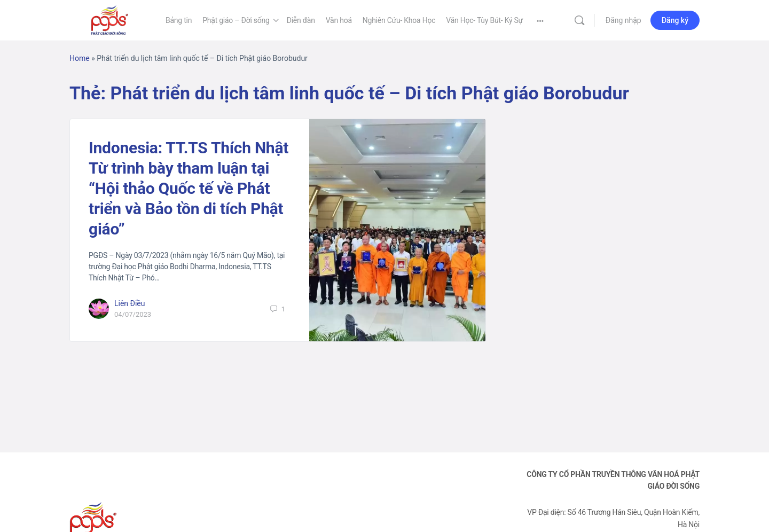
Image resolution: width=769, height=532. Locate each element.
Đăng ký (675, 20)
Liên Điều (130, 303)
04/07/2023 (133, 314)
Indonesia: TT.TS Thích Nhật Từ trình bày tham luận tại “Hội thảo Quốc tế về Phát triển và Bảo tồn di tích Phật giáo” (189, 188)
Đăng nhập (623, 20)
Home (80, 58)
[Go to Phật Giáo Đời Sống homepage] (109, 19)
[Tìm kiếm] (579, 20)
